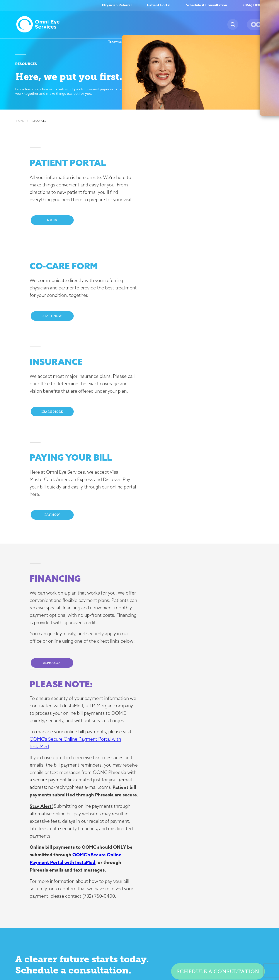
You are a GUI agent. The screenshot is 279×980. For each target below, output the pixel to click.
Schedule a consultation (217, 726)
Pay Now (179, 337)
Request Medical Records (188, 871)
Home (20, 123)
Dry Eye (83, 862)
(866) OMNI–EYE (257, 5)
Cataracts (84, 849)
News (206, 42)
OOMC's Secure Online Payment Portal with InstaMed (196, 602)
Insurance (182, 862)
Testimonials (136, 856)
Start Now (179, 224)
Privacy (172, 954)
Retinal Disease (89, 899)
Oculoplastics (87, 882)
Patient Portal (159, 5)
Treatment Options (124, 42)
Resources (226, 42)
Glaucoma (85, 869)
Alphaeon (55, 501)
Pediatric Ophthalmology (89, 890)
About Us (159, 42)
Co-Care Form (186, 849)
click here (53, 875)
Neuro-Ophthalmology (95, 875)
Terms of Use (193, 954)
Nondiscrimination (221, 954)
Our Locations (258, 42)
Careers (184, 42)
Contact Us (232, 843)
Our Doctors (135, 849)
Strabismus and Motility (96, 905)
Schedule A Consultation (207, 5)
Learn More (55, 337)
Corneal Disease (89, 856)
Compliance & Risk (129, 954)
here (143, 740)
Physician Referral (117, 5)
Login (55, 232)
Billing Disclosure (251, 954)
